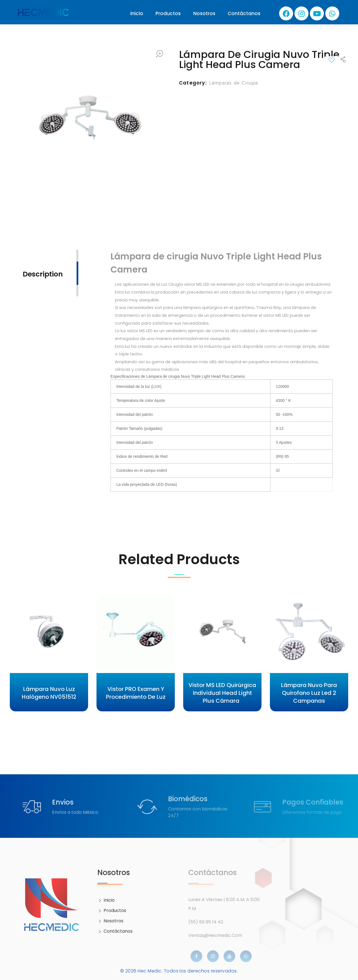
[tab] (43, 273)
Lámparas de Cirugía (234, 83)
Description (43, 274)
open (159, 54)
